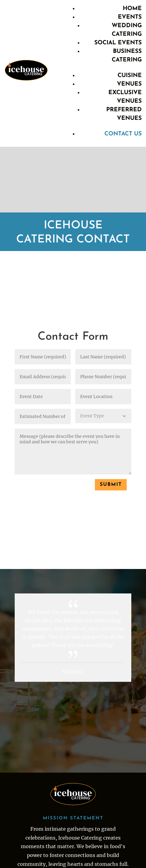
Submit (111, 485)
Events (130, 17)
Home (132, 9)
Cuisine (130, 76)
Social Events (118, 43)
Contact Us (123, 134)
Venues (129, 84)
